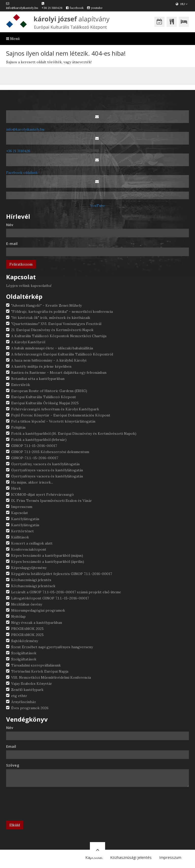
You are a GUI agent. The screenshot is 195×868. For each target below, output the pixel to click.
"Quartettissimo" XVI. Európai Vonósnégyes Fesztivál (56, 324)
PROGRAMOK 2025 (27, 629)
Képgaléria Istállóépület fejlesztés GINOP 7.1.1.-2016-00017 (62, 574)
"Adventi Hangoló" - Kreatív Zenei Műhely (46, 305)
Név (10, 225)
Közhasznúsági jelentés (31, 580)
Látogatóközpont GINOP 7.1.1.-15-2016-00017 (50, 598)
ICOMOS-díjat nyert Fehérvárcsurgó (43, 494)
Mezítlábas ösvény (27, 604)
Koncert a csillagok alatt (32, 543)
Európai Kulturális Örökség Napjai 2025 (45, 403)
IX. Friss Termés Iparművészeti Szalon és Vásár (52, 501)
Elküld (15, 825)
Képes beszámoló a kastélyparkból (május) (47, 555)
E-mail (12, 244)
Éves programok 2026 (30, 708)
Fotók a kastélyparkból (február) (39, 440)
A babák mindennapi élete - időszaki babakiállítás (52, 348)
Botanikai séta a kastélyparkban (38, 379)
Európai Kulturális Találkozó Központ (44, 397)
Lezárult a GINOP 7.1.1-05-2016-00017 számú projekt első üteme (66, 592)
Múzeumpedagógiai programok (38, 610)
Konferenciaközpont (29, 549)
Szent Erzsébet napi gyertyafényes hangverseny (52, 647)
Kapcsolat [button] (94, 857)
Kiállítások (20, 537)
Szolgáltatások (24, 653)
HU (182, 4)
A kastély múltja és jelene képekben (41, 366)
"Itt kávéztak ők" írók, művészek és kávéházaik (51, 318)
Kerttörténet (22, 531)
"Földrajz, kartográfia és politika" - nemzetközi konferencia (62, 312)
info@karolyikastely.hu (22, 8)
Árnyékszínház (24, 702)
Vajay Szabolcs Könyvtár (32, 684)
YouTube (98, 206)
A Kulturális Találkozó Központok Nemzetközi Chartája (59, 336)
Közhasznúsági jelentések (33, 586)
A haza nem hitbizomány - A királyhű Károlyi (49, 360)
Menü (13, 39)
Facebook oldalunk (22, 173)
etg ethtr (19, 696)
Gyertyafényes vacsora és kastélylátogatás (47, 470)
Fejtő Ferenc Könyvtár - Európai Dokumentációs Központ (61, 415)
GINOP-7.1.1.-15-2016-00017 (35, 458)
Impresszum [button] (170, 857)
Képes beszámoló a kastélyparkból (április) (48, 562)
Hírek (16, 488)
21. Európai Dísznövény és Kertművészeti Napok (52, 330)
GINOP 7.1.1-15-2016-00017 (34, 446)
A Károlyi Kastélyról (28, 342)
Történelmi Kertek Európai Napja (40, 671)
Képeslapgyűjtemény (29, 568)
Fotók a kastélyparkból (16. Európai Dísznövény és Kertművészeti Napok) (74, 433)
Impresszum (22, 507)
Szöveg (13, 765)
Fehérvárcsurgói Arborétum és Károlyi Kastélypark (55, 409)
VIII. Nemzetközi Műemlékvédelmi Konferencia (51, 677)
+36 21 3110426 (52, 8)
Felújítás (18, 427)
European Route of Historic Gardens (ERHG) (49, 391)
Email (11, 746)
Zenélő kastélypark (27, 690)
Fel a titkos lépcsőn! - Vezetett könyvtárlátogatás (53, 421)
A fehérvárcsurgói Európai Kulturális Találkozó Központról (62, 354)
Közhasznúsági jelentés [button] (131, 857)
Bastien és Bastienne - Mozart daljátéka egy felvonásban (59, 373)
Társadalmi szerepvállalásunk (36, 665)
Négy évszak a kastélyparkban (37, 623)
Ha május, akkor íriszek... (32, 482)
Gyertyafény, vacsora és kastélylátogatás (45, 464)
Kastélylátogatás (25, 519)
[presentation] (45, 806)
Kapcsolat (20, 513)
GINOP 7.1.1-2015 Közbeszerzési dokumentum (50, 452)
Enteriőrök (21, 385)
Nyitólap (18, 616)
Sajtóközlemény (25, 641)
